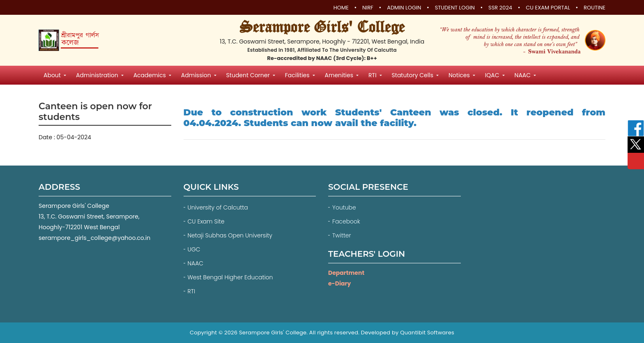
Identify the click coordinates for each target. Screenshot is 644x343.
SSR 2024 (500, 8)
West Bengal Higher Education (230, 277)
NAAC (196, 263)
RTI (192, 291)
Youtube (345, 207)
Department (346, 273)
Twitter (342, 235)
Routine (595, 8)
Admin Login (404, 8)
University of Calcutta (218, 207)
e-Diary (339, 283)
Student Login (455, 8)
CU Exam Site (206, 221)
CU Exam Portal (548, 8)
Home (341, 8)
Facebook (347, 221)
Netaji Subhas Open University (230, 235)
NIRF (368, 8)
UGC (194, 249)
